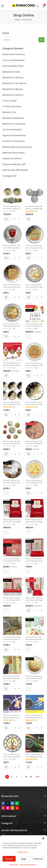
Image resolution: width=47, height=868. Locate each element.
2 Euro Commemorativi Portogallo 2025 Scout (17, 757)
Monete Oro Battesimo (13, 118)
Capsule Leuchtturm (12, 158)
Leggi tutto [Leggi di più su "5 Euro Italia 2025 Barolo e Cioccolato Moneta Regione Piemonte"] (6, 493)
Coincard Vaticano (9, 637)
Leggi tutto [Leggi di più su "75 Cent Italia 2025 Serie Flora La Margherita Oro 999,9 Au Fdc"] (28, 336)
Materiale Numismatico (14, 153)
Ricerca (41, 40)
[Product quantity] (15, 219)
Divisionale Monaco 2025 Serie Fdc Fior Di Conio (18, 365)
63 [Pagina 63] (31, 777)
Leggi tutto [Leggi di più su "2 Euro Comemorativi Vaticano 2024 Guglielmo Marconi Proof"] (28, 571)
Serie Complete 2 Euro (13, 66)
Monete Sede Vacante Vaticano (17, 147)
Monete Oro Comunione (14, 124)
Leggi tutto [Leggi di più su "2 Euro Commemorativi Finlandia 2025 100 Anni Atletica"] (28, 689)
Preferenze (38, 859)
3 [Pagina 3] (17, 777)
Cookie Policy (14, 864)
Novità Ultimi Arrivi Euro (14, 54)
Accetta (9, 859)
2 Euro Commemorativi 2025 (35, 245)
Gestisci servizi (23, 852)
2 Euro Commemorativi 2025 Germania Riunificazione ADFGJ (21, 404)
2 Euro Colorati (10, 101)
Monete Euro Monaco (13, 89)
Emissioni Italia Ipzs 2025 (14, 164)
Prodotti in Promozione (14, 141)
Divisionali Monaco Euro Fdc (13, 363)
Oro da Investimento (12, 130)
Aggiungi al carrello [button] (6, 219)
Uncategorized (9, 176)
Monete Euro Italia (11, 72)
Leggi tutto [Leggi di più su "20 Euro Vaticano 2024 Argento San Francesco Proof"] (6, 532)
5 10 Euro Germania (12, 106)
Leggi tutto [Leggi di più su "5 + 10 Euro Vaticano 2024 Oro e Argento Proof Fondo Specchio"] (6, 610)
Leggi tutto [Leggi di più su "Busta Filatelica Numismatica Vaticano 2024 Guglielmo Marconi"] (28, 650)
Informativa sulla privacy (28, 864)
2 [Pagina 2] (12, 777)
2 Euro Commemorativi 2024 (13, 559)
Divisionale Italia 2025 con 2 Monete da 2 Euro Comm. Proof (21, 209)
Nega (24, 859)
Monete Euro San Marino (14, 83)
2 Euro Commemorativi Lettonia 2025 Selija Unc (18, 287)
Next (38, 777)
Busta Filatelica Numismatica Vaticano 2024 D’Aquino (19, 678)
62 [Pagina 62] (26, 777)
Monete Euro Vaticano (13, 78)
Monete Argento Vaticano (12, 520)
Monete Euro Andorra (13, 95)
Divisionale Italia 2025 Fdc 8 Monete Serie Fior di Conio (20, 443)
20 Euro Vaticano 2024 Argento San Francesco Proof (19, 522)
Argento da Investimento (14, 135)
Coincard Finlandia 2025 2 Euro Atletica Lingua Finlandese (21, 718)
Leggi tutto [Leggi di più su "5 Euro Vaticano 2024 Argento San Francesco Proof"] (28, 532)
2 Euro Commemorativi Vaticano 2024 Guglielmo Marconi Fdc (22, 561)
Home (17, 20)
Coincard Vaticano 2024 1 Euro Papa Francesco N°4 (19, 639)
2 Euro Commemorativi (13, 60)
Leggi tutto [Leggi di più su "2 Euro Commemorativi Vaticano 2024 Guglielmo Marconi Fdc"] (6, 571)
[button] (43, 838)
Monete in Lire (9, 112)
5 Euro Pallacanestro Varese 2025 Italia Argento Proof (19, 248)
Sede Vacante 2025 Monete (15, 170)
